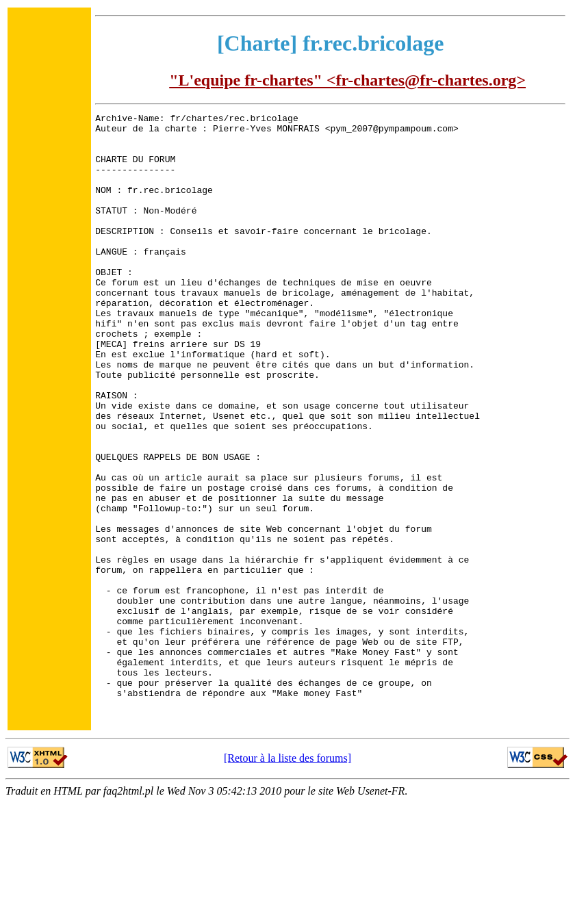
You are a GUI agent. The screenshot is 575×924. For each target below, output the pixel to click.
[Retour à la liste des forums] (287, 879)
